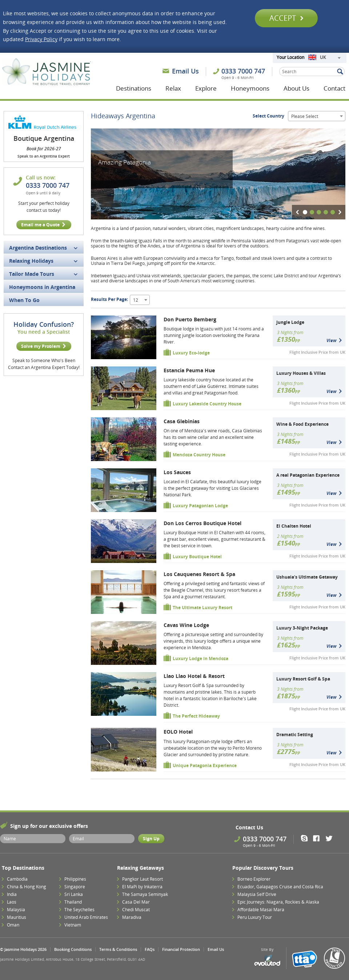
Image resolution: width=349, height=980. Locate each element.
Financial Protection (181, 949)
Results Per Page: (109, 299)
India (12, 894)
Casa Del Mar (136, 902)
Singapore (75, 887)
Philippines (75, 879)
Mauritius (17, 917)
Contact (334, 88)
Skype (307, 838)
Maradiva (132, 917)
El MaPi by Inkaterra (142, 887)
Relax (173, 88)
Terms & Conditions (118, 949)
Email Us (185, 71)
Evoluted (267, 961)
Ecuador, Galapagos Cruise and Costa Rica (280, 887)
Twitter (331, 838)
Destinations (134, 88)
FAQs (150, 949)
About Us (296, 88)
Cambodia (17, 879)
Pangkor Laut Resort (143, 879)
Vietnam (73, 925)
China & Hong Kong (27, 887)
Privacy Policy (41, 39)
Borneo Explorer (254, 879)
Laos (12, 902)
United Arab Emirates (86, 917)
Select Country (268, 116)
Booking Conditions (73, 949)
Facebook (319, 838)
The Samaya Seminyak (145, 894)
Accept (286, 18)
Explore (206, 88)
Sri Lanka (74, 894)
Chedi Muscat (136, 910)
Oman (13, 925)
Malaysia (16, 910)
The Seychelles (79, 910)
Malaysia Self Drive (257, 894)
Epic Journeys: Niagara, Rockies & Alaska (278, 902)
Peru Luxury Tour (255, 917)
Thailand (73, 902)
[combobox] (324, 58)
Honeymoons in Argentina (42, 287)
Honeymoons (250, 88)
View (331, 340)
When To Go (24, 300)
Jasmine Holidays (46, 72)
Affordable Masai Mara (261, 910)
